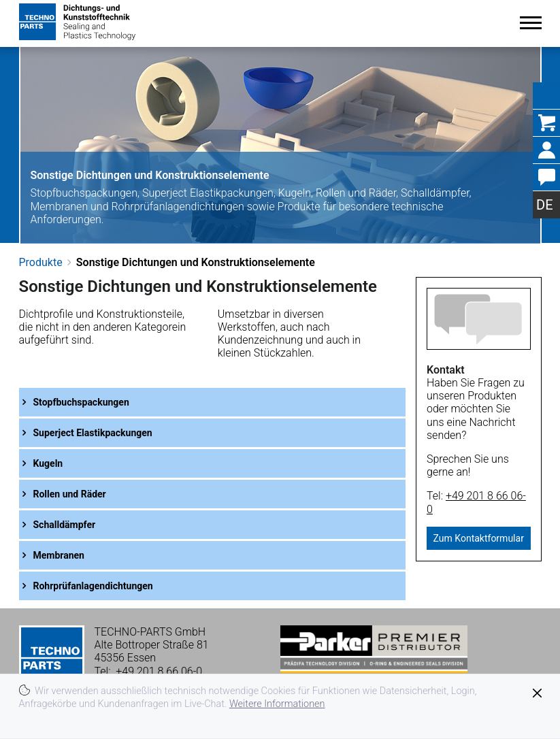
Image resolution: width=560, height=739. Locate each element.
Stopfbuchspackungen (81, 402)
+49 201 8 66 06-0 (159, 671)
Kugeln (48, 463)
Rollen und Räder (70, 494)
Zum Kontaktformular (479, 538)
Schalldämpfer (65, 525)
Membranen (59, 555)
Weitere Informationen (277, 704)
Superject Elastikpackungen (93, 433)
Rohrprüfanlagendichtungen (93, 586)
